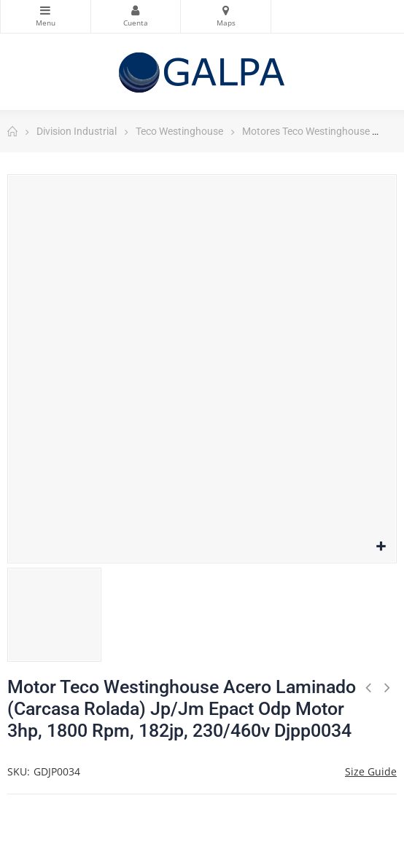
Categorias (46, 10)
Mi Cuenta (136, 10)
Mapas (226, 10)
